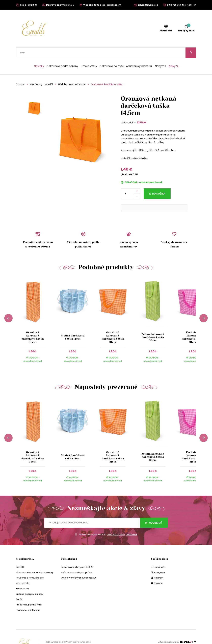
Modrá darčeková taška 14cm (73, 327)
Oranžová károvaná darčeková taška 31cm (113, 327)
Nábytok (160, 56)
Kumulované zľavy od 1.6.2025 (77, 557)
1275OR (142, 112)
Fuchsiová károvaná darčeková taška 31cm (193, 327)
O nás (19, 589)
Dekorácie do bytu (112, 56)
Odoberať (154, 512)
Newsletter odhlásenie (28, 600)
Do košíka (159, 183)
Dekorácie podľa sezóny (62, 56)
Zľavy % (173, 56)
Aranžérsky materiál (139, 56)
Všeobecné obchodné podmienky (35, 562)
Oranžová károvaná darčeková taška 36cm (33, 327)
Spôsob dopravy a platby (30, 584)
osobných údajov (116, 524)
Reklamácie (22, 578)
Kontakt (20, 557)
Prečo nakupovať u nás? (29, 594)
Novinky (39, 56)
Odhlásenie (132, 524)
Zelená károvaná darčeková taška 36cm (153, 327)
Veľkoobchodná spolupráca (76, 562)
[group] (36, 312)
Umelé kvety (89, 56)
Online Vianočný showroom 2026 (79, 567)
